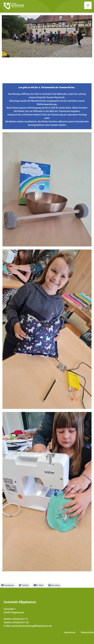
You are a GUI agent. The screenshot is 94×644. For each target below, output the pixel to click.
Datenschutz (87, 632)
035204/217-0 (20, 619)
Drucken (54, 585)
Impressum (70, 632)
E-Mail (39, 585)
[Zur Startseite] (14, 8)
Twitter (24, 585)
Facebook (8, 585)
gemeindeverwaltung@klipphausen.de (32, 626)
